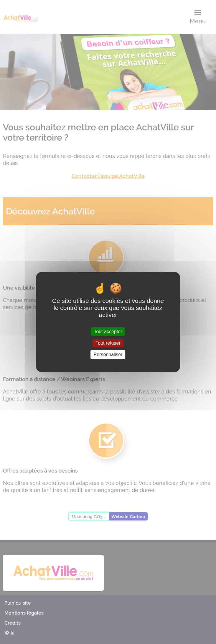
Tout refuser (108, 343)
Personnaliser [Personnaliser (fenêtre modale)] (108, 354)
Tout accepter (108, 332)
